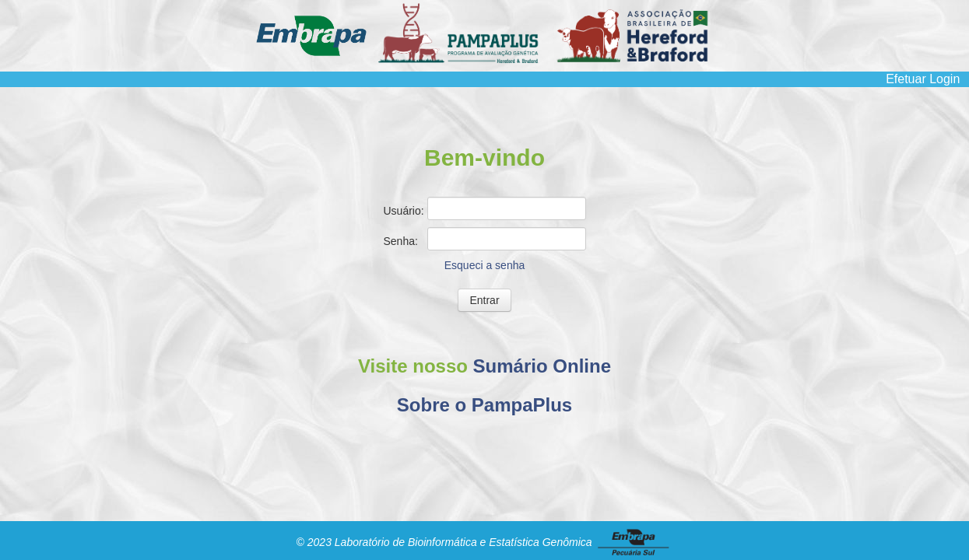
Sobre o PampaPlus (484, 405)
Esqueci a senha (485, 265)
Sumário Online (542, 366)
